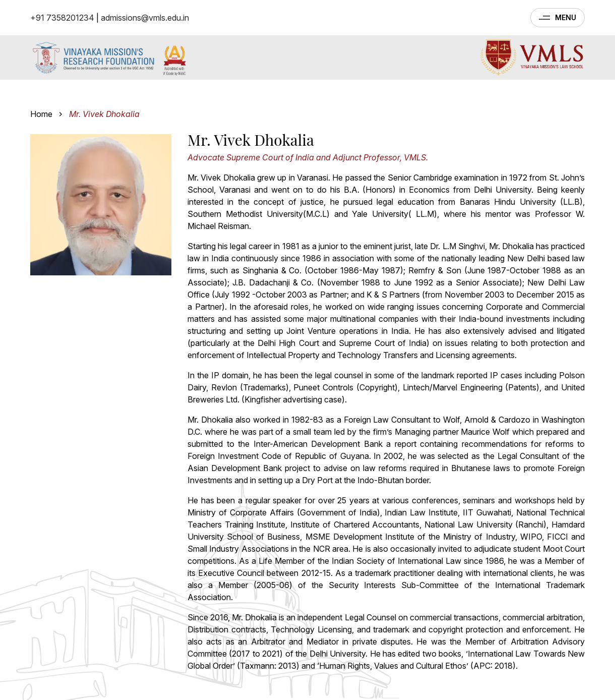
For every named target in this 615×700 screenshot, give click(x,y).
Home (41, 114)
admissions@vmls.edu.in (145, 18)
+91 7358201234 (62, 18)
